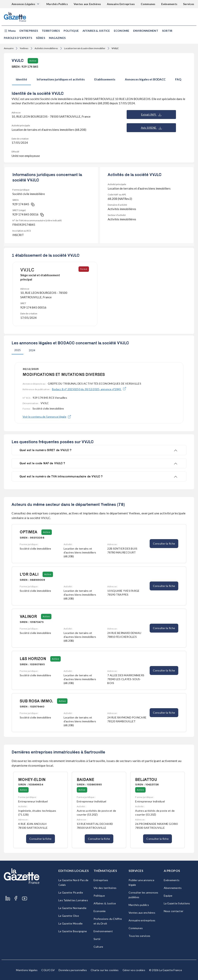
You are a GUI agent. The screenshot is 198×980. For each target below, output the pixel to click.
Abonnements (173, 888)
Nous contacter (174, 911)
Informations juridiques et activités (61, 79)
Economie (122, 31)
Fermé (84, 269)
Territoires (51, 31)
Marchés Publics (57, 4)
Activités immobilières (46, 48)
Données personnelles (73, 970)
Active (33, 61)
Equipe (168, 896)
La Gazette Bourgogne (73, 931)
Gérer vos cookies (134, 970)
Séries (41, 38)
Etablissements (105, 79)
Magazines (57, 38)
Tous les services (139, 936)
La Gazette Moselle (71, 923)
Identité (21, 79)
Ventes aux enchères (142, 913)
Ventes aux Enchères (87, 4)
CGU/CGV (48, 970)
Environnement (146, 31)
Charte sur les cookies (105, 970)
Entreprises (29, 31)
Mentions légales (27, 970)
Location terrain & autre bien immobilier (85, 48)
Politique (71, 31)
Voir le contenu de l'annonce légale (47, 417)
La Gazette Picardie (71, 892)
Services (189, 4)
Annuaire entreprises (142, 920)
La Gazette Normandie (72, 908)
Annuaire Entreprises (121, 4)
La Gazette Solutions (177, 903)
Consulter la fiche (164, 543)
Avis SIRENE (151, 128)
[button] (10, 31)
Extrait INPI (151, 115)
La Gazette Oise (69, 916)
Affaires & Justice (96, 31)
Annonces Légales (24, 4)
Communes (148, 4)
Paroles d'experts (18, 38)
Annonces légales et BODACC (145, 79)
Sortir (167, 31)
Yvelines (24, 48)
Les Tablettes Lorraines (73, 900)
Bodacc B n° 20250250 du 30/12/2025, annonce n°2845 (89, 389)
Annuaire (9, 48)
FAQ (178, 79)
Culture (98, 947)
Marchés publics (139, 905)
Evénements (169, 4)
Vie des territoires (105, 888)
